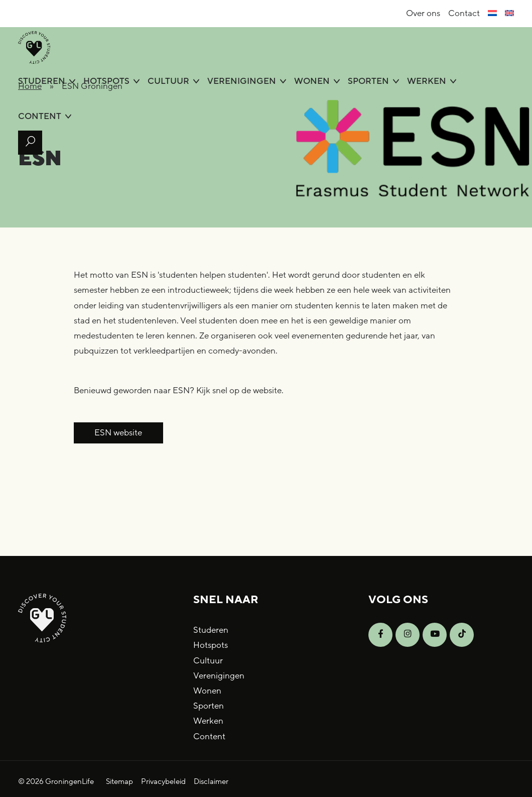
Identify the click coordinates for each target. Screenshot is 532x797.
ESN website (118, 433)
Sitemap (119, 781)
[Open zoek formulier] (30, 143)
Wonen (312, 81)
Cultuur (168, 81)
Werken (427, 81)
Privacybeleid (163, 781)
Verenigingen (242, 81)
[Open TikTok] (462, 635)
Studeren (42, 81)
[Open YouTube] (435, 635)
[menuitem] (492, 14)
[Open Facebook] (380, 635)
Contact (464, 13)
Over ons (423, 13)
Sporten (368, 81)
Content (40, 116)
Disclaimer (211, 781)
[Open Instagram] (408, 635)
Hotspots (106, 81)
